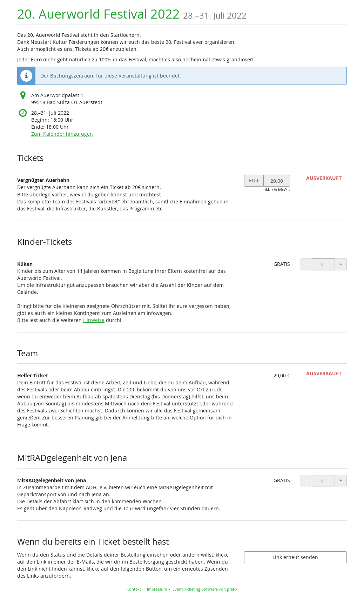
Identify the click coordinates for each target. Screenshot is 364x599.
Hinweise (94, 320)
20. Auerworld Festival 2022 (132, 14)
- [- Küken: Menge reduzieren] (306, 264)
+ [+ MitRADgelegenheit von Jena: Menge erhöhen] (341, 480)
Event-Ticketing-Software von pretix (205, 589)
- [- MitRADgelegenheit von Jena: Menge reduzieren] (306, 480)
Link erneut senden (295, 557)
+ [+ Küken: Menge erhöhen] (341, 264)
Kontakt (134, 589)
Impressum (157, 589)
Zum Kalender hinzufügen (62, 134)
